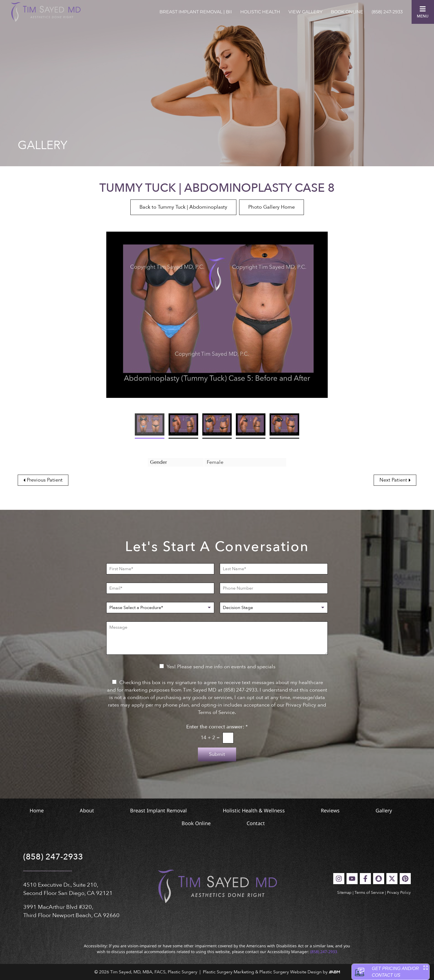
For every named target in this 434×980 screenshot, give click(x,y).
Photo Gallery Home (272, 207)
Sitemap (344, 893)
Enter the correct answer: (217, 727)
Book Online (347, 12)
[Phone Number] (274, 588)
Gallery (384, 810)
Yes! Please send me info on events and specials (221, 667)
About (87, 810)
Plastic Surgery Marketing (228, 972)
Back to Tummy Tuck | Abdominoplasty (183, 207)
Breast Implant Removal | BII (196, 12)
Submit (217, 754)
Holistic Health (260, 12)
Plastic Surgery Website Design (290, 972)
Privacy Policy (399, 893)
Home (37, 810)
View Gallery (305, 12)
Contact (256, 823)
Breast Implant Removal (158, 810)
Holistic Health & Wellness (254, 810)
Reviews (330, 810)
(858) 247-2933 (387, 12)
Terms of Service (369, 893)
